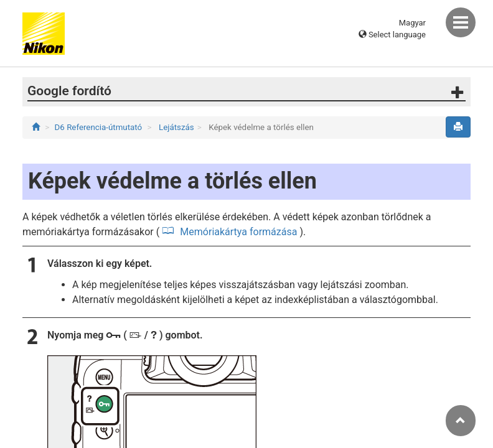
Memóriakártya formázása (237, 232)
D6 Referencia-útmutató (99, 127)
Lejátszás (176, 127)
